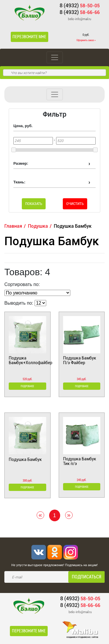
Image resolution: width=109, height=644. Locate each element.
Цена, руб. (23, 126)
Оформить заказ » (86, 40)
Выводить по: (19, 303)
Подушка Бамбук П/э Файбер (80, 360)
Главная (13, 226)
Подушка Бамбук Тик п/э (80, 461)
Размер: (21, 163)
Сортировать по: (22, 284)
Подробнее (27, 386)
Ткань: (19, 182)
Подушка (38, 226)
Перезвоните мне (29, 37)
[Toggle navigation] (55, 57)
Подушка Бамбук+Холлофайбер (27, 360)
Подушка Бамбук (25, 459)
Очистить (75, 204)
